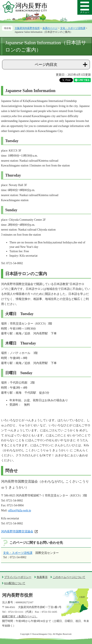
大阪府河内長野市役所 (27, 28)
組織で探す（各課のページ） (20, 616)
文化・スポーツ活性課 (73, 28)
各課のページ (50, 28)
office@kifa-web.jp (20, 510)
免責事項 (42, 577)
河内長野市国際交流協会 (17, 531)
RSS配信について (15, 583)
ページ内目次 (46, 65)
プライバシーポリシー (18, 577)
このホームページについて (69, 577)
